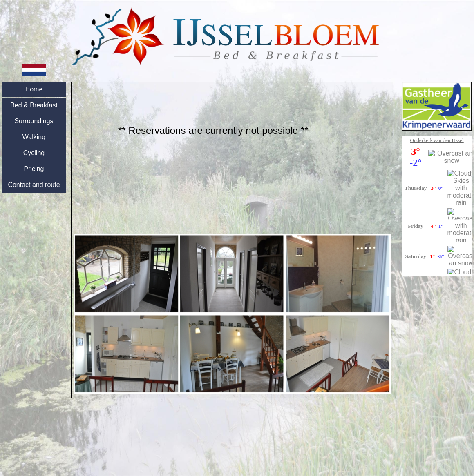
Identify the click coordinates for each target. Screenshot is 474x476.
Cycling (34, 153)
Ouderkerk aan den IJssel (437, 140)
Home (34, 89)
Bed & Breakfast (34, 105)
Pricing (34, 169)
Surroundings (34, 121)
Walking (34, 137)
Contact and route (34, 185)
